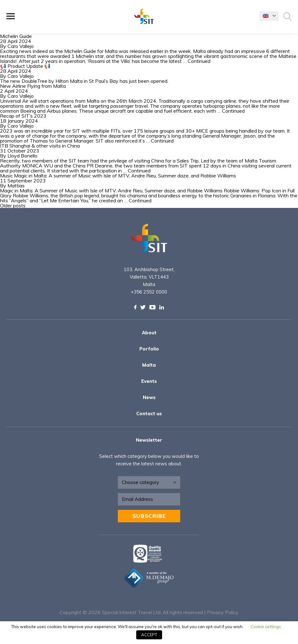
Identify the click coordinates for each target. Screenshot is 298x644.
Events (149, 381)
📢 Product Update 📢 (25, 66)
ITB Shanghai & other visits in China (40, 146)
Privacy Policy (223, 612)
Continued (199, 61)
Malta (149, 365)
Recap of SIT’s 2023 (23, 116)
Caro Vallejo (21, 46)
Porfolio (149, 349)
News (149, 397)
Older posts (13, 205)
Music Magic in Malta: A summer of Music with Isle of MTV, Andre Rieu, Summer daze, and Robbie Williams (118, 176)
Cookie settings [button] (266, 627)
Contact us (149, 414)
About (149, 333)
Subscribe (149, 516)
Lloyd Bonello (22, 156)
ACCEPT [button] (149, 635)
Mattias (16, 186)
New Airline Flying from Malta (33, 86)
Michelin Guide (17, 36)
